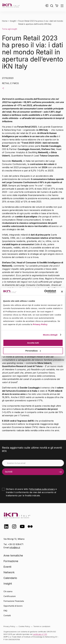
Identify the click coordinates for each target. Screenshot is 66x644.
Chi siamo (8, 591)
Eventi (7, 567)
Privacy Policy (40, 324)
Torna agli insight (10, 29)
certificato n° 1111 (40, 634)
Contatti (7, 615)
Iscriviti (9, 472)
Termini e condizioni (42, 626)
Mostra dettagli (50, 335)
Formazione (11, 561)
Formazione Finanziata (14, 601)
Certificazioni (10, 596)
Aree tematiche (13, 556)
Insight (13, 21)
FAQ (5, 611)
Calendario (10, 578)
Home (5, 21)
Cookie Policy (24, 626)
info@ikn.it (15, 547)
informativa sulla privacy (42, 489)
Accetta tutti (33, 343)
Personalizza (33, 351)
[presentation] (22, 480)
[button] (57, 6)
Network (9, 572)
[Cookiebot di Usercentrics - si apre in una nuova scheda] (44, 292)
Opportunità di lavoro (13, 606)
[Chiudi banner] (62, 292)
